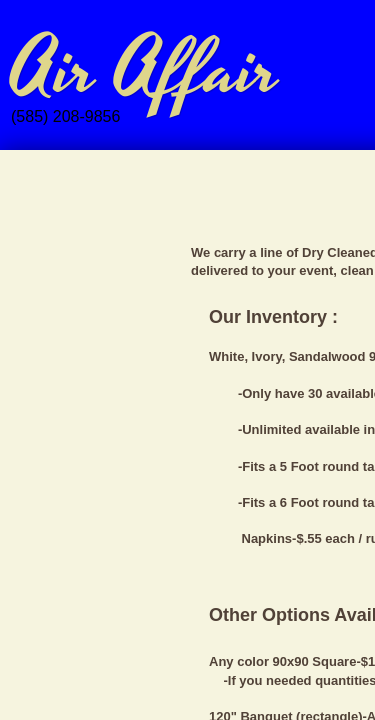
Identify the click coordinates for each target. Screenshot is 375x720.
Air (53, 71)
